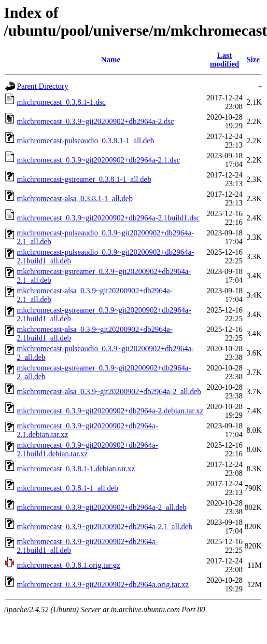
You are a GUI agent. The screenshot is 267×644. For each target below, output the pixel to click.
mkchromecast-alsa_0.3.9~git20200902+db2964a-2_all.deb (109, 391)
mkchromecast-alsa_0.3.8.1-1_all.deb (75, 199)
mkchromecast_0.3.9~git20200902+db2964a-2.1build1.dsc (108, 218)
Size (253, 60)
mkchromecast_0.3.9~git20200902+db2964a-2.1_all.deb (105, 527)
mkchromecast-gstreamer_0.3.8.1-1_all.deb (84, 179)
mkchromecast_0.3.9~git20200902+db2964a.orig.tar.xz (103, 584)
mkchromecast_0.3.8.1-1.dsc (61, 102)
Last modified (225, 60)
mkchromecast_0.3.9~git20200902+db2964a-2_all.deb (102, 507)
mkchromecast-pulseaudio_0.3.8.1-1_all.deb (85, 141)
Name (111, 60)
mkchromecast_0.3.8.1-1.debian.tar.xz (76, 469)
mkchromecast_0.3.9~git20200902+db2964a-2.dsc (96, 121)
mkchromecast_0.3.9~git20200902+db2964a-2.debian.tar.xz (110, 411)
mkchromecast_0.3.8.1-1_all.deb (68, 488)
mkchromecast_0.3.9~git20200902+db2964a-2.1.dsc (98, 160)
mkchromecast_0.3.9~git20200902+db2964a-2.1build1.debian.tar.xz (87, 449)
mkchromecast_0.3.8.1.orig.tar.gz (69, 565)
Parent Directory (42, 86)
